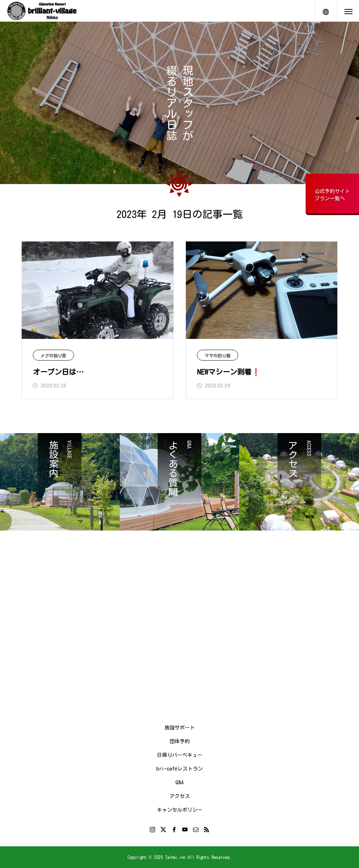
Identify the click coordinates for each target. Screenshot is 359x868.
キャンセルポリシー (180, 810)
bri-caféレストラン (179, 769)
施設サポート (180, 728)
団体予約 (180, 741)
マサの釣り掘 (218, 356)
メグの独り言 (53, 356)
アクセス (180, 796)
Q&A (179, 782)
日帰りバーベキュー (180, 755)
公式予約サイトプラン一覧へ (332, 195)
